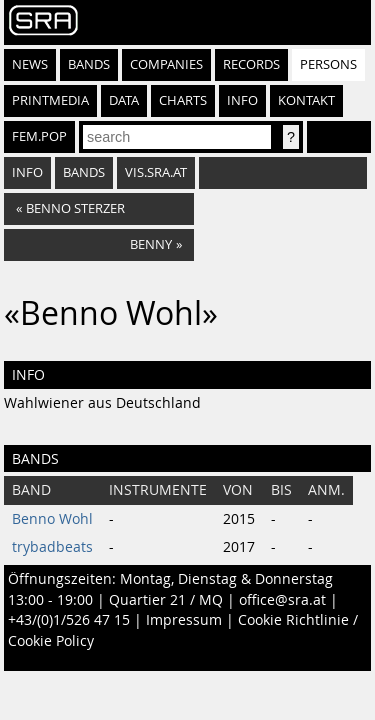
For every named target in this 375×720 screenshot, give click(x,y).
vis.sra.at (156, 172)
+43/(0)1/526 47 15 (69, 620)
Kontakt (306, 100)
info (27, 172)
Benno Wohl (52, 519)
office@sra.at (282, 600)
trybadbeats (52, 547)
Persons (328, 64)
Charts (183, 100)
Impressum (184, 620)
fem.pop (39, 136)
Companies (166, 64)
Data (124, 100)
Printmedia (50, 100)
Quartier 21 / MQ (166, 600)
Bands (89, 64)
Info (242, 100)
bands (84, 172)
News (30, 64)
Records (251, 64)
